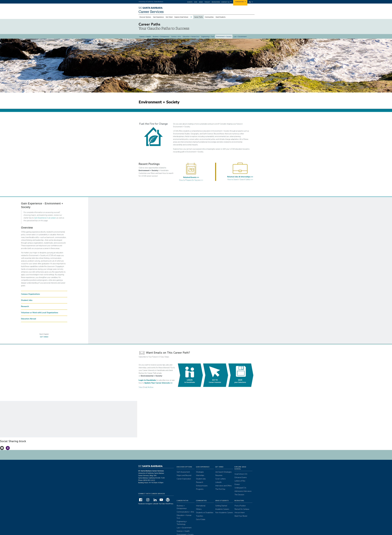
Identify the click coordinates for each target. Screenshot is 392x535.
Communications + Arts (185, 514)
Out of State (201, 521)
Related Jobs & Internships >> (240, 178)
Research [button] (25, 308)
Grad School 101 (241, 476)
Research (200, 484)
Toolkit (207, 2)
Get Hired (169, 17)
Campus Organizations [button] (30, 296)
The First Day (220, 491)
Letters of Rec (240, 483)
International (201, 507)
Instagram (149, 505)
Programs (200, 491)
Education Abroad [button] (29, 320)
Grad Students (221, 17)
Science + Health (145, 37)
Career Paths (198, 17)
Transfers (200, 518)
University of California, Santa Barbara (151, 2)
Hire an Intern (240, 514)
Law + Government (240, 37)
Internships (200, 477)
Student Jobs (201, 480)
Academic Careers (222, 511)
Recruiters (216, 2)
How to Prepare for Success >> (191, 182)
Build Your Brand (241, 518)
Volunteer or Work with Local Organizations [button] (40, 314)
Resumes (219, 477)
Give (196, 2)
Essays (237, 486)
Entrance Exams (241, 479)
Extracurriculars (202, 487)
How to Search (233, 181)
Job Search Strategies (223, 474)
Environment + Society (224, 37)
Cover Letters (220, 480)
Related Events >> (191, 179)
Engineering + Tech (208, 37)
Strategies (200, 474)
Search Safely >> (246, 181)
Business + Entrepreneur (161, 37)
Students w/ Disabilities (205, 514)
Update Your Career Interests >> (158, 385)
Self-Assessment (183, 474)
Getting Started (221, 507)
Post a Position (240, 507)
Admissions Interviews (243, 493)
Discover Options (145, 17)
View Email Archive (146, 389)
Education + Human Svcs (191, 37)
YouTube (162, 505)
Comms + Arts (176, 37)
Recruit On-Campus (242, 511)
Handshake (239, 2)
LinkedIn (156, 505)
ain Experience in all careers (46, 219)
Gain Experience (158, 17)
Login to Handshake (147, 382)
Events (190, 2)
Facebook (142, 505)
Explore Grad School (181, 17)
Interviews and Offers (223, 487)
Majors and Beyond (184, 477)
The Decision (239, 496)
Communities (209, 17)
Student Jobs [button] (27, 302)
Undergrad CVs (240, 489)
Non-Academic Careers (224, 514)
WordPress (169, 505)
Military (199, 511)
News (201, 2)
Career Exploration (184, 480)
